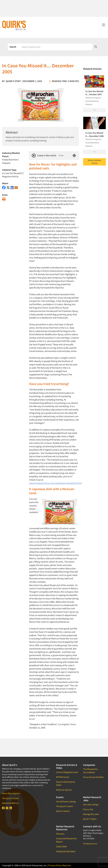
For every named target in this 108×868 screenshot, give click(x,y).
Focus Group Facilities (93, 777)
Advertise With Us (10, 803)
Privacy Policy (55, 865)
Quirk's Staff (13, 81)
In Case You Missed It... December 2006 (94, 134)
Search (13, 47)
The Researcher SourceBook (90, 771)
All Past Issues (63, 777)
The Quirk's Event (10, 798)
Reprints (67, 865)
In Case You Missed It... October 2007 (94, 93)
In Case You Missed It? (13, 173)
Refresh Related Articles (94, 162)
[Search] (56, 47)
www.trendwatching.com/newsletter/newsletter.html (55, 483)
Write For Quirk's (64, 790)
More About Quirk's (11, 793)
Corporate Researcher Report (67, 840)
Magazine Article (10, 176)
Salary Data (61, 846)
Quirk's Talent (90, 819)
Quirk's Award (63, 811)
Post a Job (88, 809)
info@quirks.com (90, 844)
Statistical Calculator (66, 851)
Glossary (60, 834)
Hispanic (6, 163)
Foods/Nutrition (10, 160)
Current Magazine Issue (67, 772)
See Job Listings (91, 804)
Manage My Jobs (91, 814)
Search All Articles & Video (65, 783)
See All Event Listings (66, 801)
